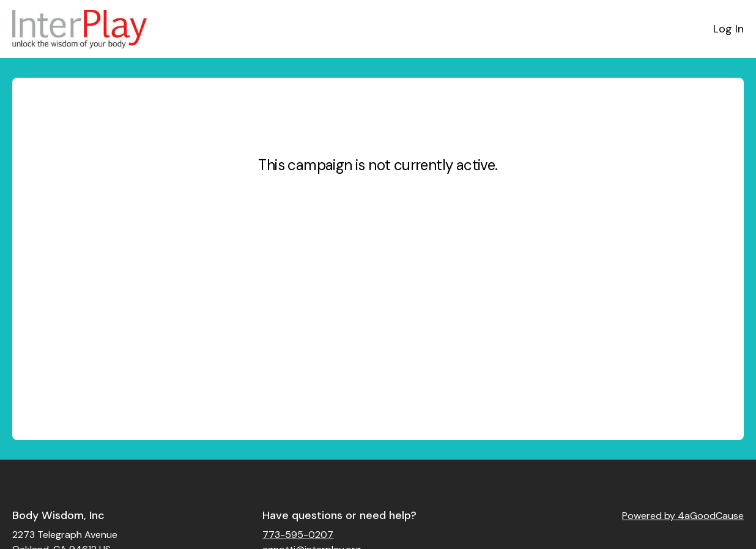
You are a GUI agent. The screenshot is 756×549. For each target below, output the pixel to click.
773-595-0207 (298, 535)
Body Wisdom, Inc (58, 515)
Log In (728, 29)
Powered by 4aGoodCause (683, 516)
